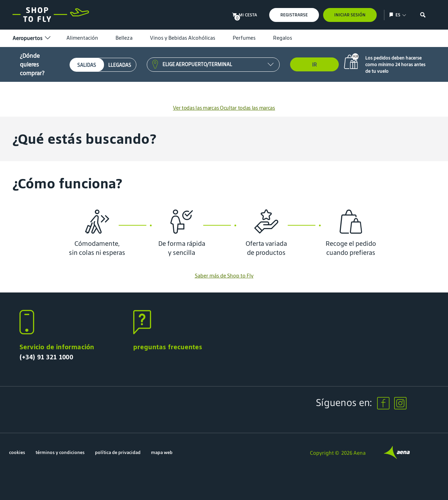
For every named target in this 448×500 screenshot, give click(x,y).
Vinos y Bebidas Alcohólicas (183, 38)
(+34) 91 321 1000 (46, 357)
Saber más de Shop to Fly (224, 276)
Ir (314, 65)
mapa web (162, 452)
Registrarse (294, 15)
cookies (17, 452)
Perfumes (244, 38)
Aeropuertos (31, 38)
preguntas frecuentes (168, 347)
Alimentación (82, 38)
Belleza (124, 38)
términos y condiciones (60, 452)
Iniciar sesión (350, 15)
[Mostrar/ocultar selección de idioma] (392, 15)
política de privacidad (118, 452)
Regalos (283, 38)
